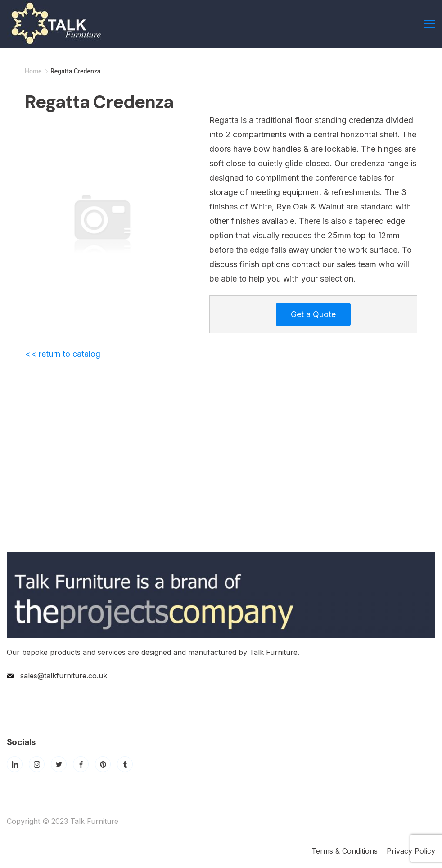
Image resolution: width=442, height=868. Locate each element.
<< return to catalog (63, 354)
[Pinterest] (103, 764)
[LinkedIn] (15, 764)
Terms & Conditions (345, 851)
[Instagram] (37, 764)
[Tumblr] (125, 764)
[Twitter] (59, 764)
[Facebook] (81, 764)
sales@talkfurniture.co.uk (64, 676)
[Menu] (430, 24)
